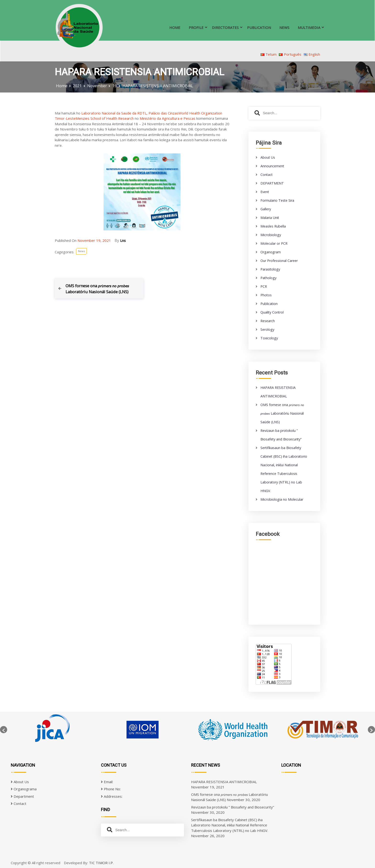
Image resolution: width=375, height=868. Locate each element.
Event (265, 192)
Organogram (271, 252)
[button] (4, 730)
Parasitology (270, 269)
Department (22, 796)
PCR (264, 286)
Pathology (268, 278)
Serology (267, 329)
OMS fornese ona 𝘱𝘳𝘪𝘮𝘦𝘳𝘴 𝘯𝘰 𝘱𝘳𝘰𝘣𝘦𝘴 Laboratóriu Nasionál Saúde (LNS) (282, 413)
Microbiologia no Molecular (282, 499)
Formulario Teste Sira (277, 200)
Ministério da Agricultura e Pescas (168, 118)
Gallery (266, 209)
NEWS (284, 27)
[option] (52, 730)
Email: (107, 782)
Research (268, 321)
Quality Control (272, 312)
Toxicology (269, 338)
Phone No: (111, 789)
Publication (269, 304)
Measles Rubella (273, 226)
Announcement (272, 166)
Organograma (24, 789)
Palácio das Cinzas (163, 113)
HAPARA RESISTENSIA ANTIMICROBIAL (224, 782)
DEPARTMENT (272, 183)
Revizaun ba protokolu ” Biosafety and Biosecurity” (233, 807)
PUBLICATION (259, 27)
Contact (267, 175)
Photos (266, 295)
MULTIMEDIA (309, 27)
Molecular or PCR (274, 243)
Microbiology (271, 235)
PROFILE (196, 27)
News (81, 251)
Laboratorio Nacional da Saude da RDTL (114, 113)
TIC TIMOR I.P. (101, 863)
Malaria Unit (270, 218)
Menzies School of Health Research (105, 118)
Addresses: (112, 796)
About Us (268, 157)
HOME (175, 27)
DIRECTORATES (225, 27)
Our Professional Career (279, 261)
